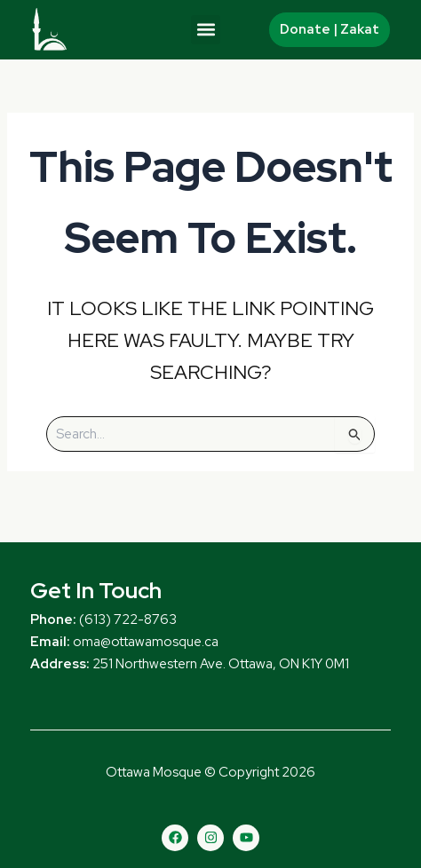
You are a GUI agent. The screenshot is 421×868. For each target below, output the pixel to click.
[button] (206, 30)
